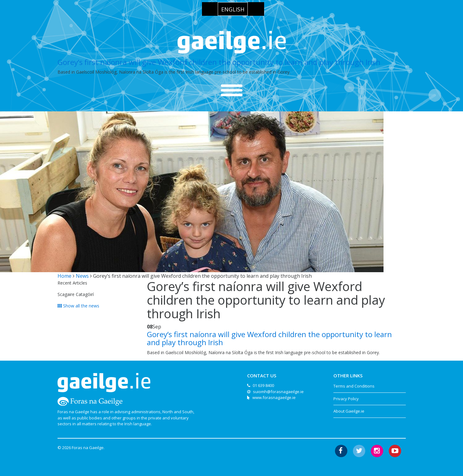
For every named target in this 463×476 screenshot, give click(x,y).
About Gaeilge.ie (349, 411)
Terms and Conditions (354, 386)
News (82, 276)
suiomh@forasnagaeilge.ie (278, 392)
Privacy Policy (346, 399)
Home (64, 276)
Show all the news (78, 306)
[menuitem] (233, 9)
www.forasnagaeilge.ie (274, 397)
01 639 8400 (263, 385)
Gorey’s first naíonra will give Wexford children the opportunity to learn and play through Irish (219, 62)
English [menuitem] (233, 9)
